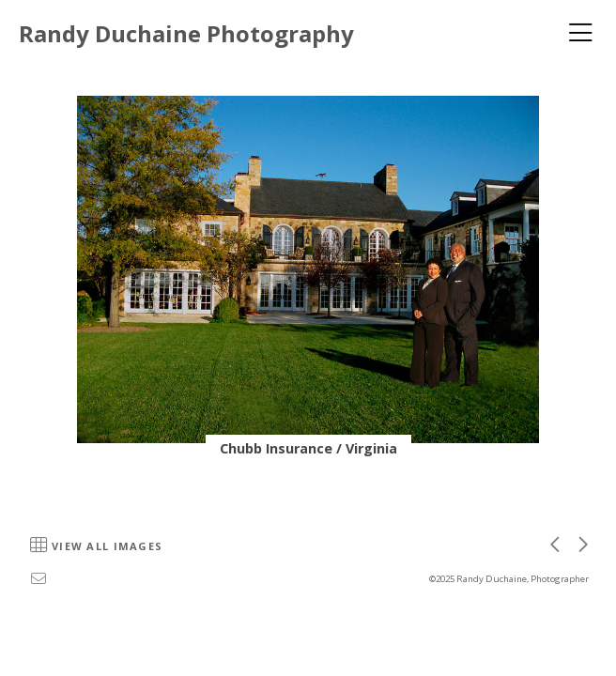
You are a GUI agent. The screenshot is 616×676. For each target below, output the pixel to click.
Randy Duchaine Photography (186, 33)
